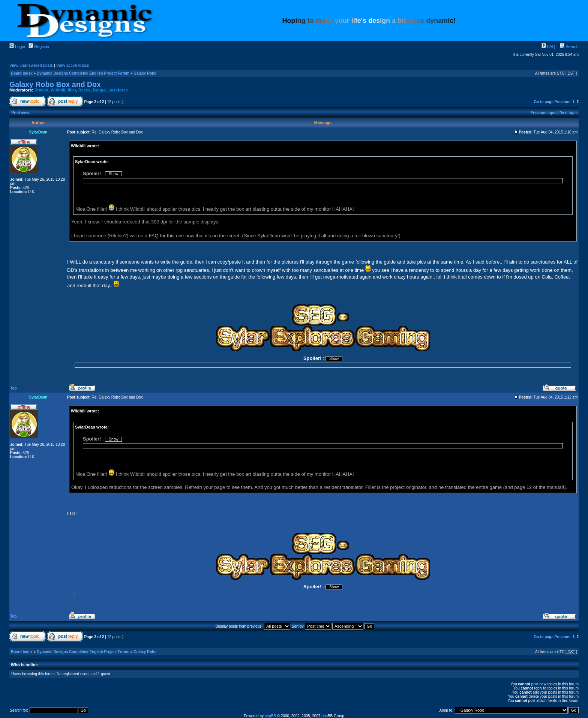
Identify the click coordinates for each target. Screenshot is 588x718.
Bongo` (100, 90)
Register (39, 46)
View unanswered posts (31, 65)
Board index (22, 73)
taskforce (119, 90)
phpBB (270, 716)
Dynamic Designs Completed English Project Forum (83, 73)
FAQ (548, 46)
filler (72, 90)
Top (13, 388)
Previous (562, 102)
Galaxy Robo (145, 73)
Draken (41, 90)
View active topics (73, 65)
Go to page (543, 102)
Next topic (568, 113)
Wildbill (58, 90)
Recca (84, 90)
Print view (20, 113)
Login (17, 46)
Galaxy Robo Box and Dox (55, 84)
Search (569, 46)
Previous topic (544, 113)
